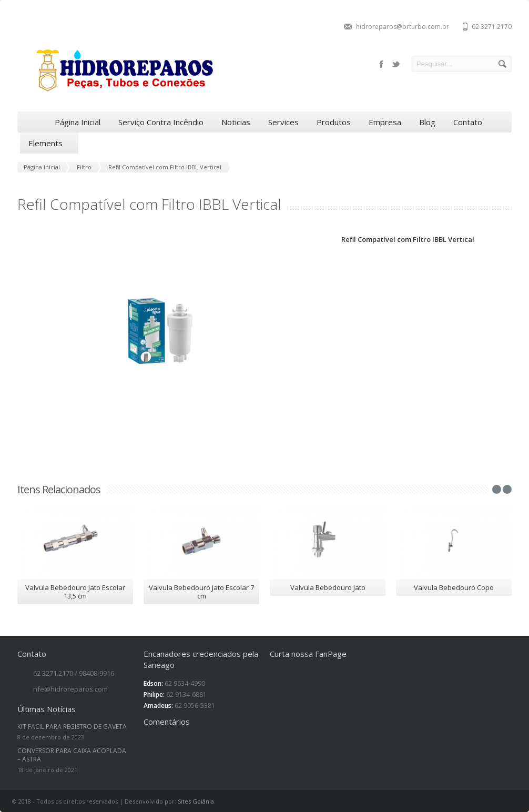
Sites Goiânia (196, 801)
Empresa (385, 122)
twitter (396, 64)
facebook (381, 64)
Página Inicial (78, 122)
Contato (468, 122)
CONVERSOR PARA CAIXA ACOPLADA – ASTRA (72, 755)
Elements (49, 143)
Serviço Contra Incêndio (161, 122)
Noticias (236, 122)
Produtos (334, 122)
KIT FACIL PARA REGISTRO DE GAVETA (72, 727)
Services (283, 122)
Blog (427, 122)
